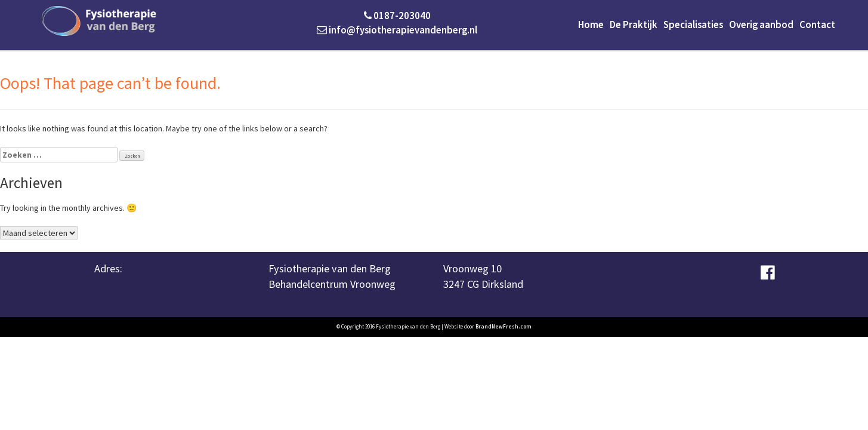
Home (591, 24)
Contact (817, 24)
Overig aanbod (761, 24)
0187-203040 (397, 16)
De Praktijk (634, 24)
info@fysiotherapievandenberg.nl (397, 30)
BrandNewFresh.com (503, 326)
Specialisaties (693, 24)
